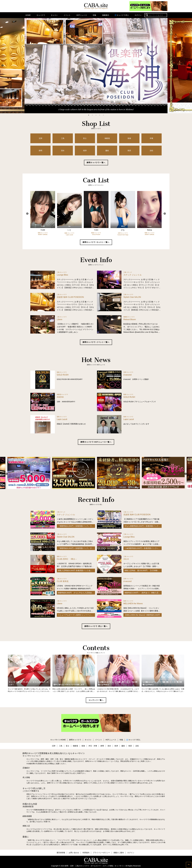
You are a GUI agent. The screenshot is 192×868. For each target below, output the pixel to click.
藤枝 (107, 151)
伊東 (151, 138)
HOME (28, 15)
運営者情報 (61, 853)
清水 (63, 151)
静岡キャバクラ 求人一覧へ (96, 626)
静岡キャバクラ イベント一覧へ (96, 342)
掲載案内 (106, 15)
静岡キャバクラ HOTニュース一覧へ (96, 442)
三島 (63, 138)
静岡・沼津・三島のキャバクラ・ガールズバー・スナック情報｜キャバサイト (95, 866)
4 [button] (100, 115)
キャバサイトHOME (58, 740)
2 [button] (92, 115)
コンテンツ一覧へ (96, 700)
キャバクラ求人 (122, 15)
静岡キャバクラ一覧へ (96, 163)
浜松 (151, 151)
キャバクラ (41, 15)
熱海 (129, 138)
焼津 (85, 151)
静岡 (41, 151)
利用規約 (86, 853)
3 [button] (96, 115)
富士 (85, 138)
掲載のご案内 (119, 853)
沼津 (41, 138)
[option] (96, 66)
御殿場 (107, 138)
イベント (67, 15)
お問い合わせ (74, 853)
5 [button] (103, 115)
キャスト (54, 15)
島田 (129, 151)
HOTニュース (82, 15)
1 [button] (89, 115)
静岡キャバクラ (75, 740)
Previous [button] (2, 66)
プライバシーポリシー (101, 853)
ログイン (138, 15)
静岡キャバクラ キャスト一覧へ (96, 242)
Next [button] (190, 66)
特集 (95, 15)
